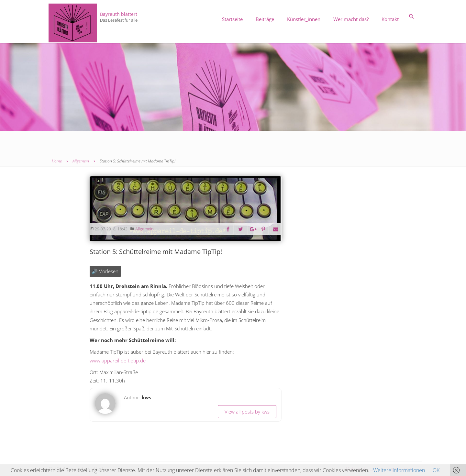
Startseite (232, 19)
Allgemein (144, 229)
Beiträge (265, 19)
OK (436, 470)
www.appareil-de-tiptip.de (118, 360)
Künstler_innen (304, 19)
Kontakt (390, 19)
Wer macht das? (351, 19)
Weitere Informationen (399, 470)
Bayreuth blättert (119, 14)
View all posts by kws (247, 412)
